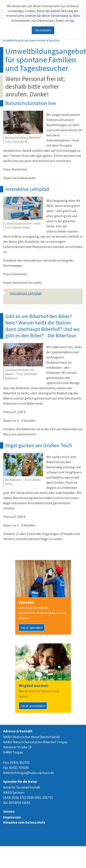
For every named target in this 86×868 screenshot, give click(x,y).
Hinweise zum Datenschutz (24, 822)
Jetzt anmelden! (33, 706)
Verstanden (43, 29)
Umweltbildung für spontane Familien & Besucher (31, 41)
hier (72, 19)
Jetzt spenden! (32, 628)
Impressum (12, 817)
